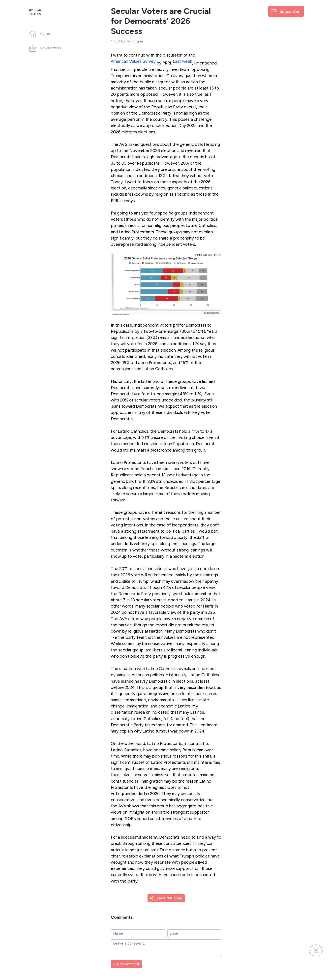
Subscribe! (290, 11)
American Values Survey (133, 61)
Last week (182, 61)
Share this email (166, 898)
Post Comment (126, 964)
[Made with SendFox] (316, 950)
